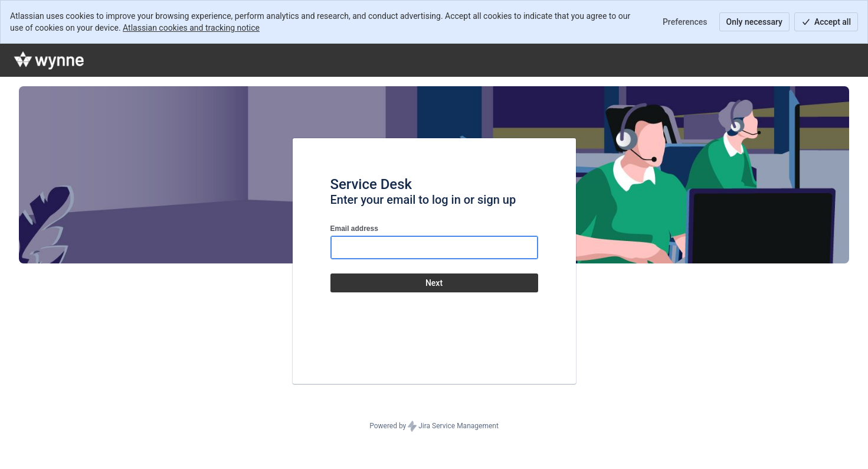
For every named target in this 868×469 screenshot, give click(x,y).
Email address (354, 229)
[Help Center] (49, 60)
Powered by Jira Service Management (434, 426)
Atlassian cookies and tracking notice (191, 28)
